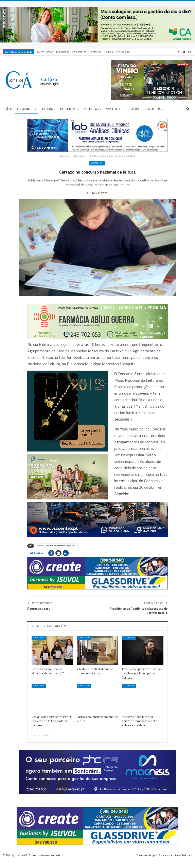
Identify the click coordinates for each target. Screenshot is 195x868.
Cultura (47, 109)
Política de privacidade (118, 52)
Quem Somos (45, 52)
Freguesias (91, 109)
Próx (48, 742)
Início (8, 109)
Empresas (154, 109)
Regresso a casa (39, 615)
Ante (37, 742)
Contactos (95, 52)
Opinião (134, 109)
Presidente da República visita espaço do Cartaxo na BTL (139, 617)
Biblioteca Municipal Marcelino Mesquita (57, 552)
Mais (172, 109)
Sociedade (114, 109)
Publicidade (63, 52)
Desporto (68, 109)
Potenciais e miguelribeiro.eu (175, 862)
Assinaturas (79, 52)
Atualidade (25, 109)
